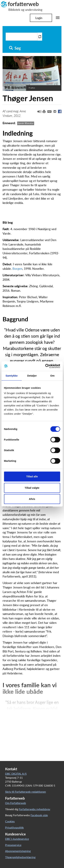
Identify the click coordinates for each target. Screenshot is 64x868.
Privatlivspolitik (14, 827)
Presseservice (13, 845)
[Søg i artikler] (22, 37)
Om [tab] (52, 376)
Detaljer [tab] (32, 376)
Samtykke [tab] (12, 376)
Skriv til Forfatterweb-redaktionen (26, 792)
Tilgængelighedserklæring (20, 857)
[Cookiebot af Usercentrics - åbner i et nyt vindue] (46, 366)
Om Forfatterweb (16, 803)
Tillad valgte (32, 488)
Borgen (17, 269)
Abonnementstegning (18, 851)
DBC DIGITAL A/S (16, 774)
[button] (38, 112)
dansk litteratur (26, 123)
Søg (15, 48)
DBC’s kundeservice (17, 839)
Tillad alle (32, 476)
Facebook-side (39, 815)
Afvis (32, 499)
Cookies (10, 821)
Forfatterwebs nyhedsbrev (34, 809)
